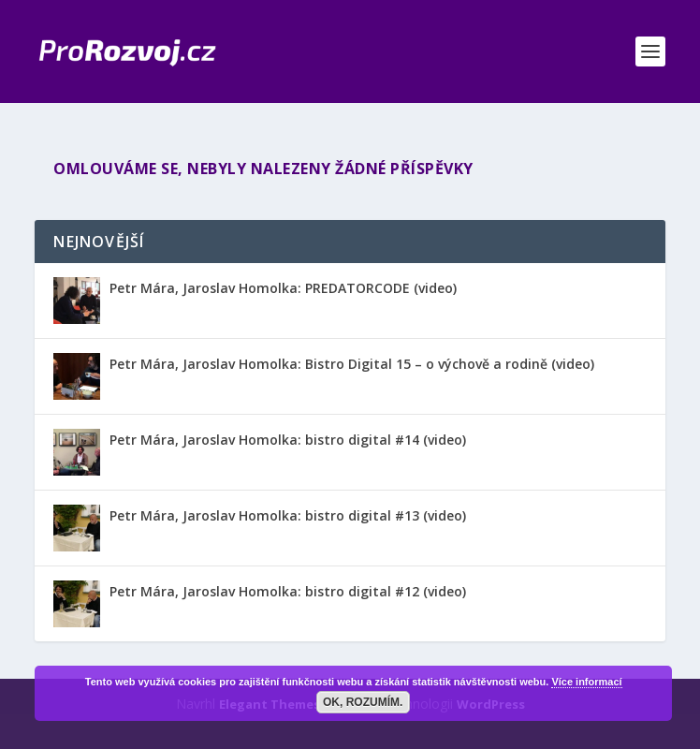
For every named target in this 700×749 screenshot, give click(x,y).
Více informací (586, 682)
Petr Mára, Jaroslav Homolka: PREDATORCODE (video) (283, 288)
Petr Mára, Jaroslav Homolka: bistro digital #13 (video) (288, 515)
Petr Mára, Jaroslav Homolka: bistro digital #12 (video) (288, 591)
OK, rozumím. (363, 702)
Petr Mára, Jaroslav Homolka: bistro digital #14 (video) (288, 440)
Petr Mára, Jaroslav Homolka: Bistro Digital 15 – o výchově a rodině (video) (352, 364)
